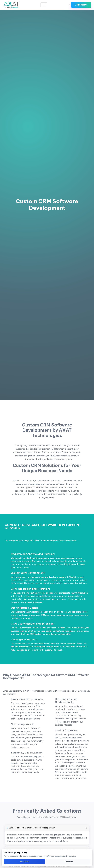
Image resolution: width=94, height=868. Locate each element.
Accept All (24, 862)
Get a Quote (81, 5)
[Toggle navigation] (44, 5)
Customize (68, 862)
